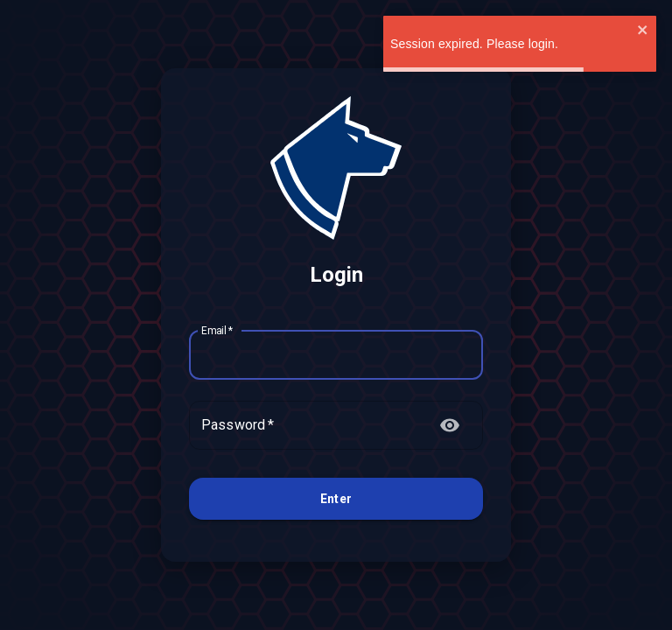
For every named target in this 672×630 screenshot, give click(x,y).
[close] (643, 31)
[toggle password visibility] (450, 425)
